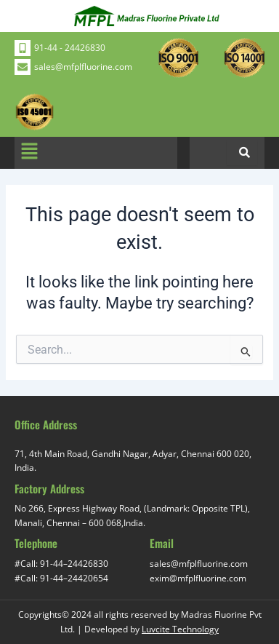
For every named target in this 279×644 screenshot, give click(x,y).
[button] (29, 153)
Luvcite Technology (180, 629)
